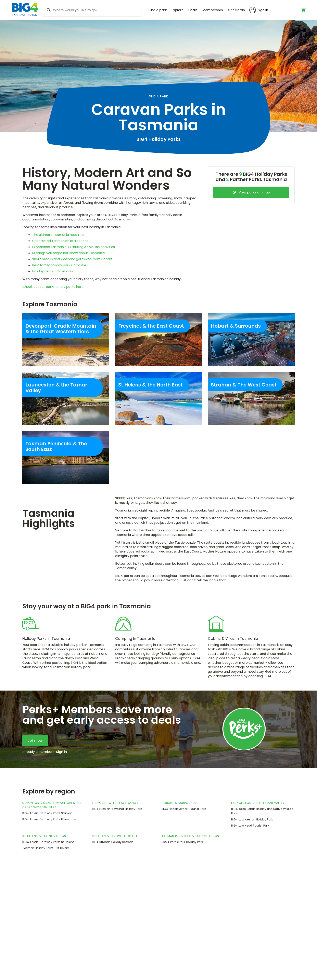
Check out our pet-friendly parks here (53, 287)
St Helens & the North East (45, 836)
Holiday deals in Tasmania (53, 271)
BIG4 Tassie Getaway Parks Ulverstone (49, 819)
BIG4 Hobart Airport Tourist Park (184, 809)
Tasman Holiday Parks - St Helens (46, 848)
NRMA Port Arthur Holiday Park (182, 842)
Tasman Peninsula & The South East (191, 836)
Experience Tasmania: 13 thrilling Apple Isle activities (73, 247)
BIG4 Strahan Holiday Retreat (112, 842)
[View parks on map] (251, 192)
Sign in (61, 752)
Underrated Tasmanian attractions (60, 241)
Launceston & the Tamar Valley (258, 803)
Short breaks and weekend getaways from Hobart (72, 259)
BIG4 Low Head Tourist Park (250, 826)
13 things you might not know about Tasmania (68, 253)
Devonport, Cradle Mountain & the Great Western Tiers (52, 805)
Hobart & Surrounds (179, 803)
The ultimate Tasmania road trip (58, 235)
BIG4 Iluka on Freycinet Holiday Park (117, 809)
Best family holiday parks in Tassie (59, 265)
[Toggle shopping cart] (303, 10)
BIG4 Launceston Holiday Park (252, 819)
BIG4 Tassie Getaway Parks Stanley (47, 813)
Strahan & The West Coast (115, 836)
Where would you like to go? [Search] (75, 10)
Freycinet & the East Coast (115, 803)
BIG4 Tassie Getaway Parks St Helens (48, 842)
